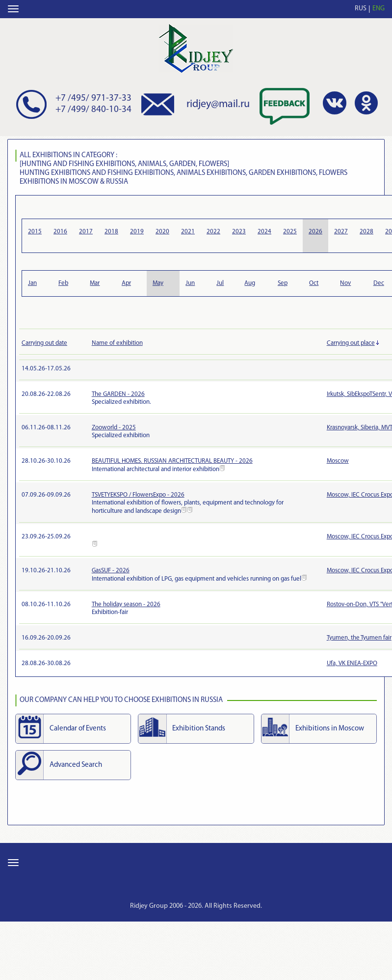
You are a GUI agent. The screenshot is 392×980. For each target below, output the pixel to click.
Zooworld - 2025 (114, 428)
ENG (379, 9)
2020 (162, 232)
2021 (188, 232)
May (158, 283)
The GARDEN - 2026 (118, 394)
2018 (111, 232)
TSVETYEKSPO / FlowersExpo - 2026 (138, 495)
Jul (220, 283)
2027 (341, 232)
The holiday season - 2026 (126, 604)
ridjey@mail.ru (218, 104)
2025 (290, 232)
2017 (86, 232)
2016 (60, 232)
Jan (32, 283)
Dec (379, 283)
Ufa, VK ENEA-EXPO (352, 663)
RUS (361, 9)
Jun (190, 283)
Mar (95, 283)
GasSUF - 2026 (111, 571)
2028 (366, 232)
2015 (35, 232)
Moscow (338, 461)
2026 (315, 232)
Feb (63, 283)
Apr (126, 283)
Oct (314, 283)
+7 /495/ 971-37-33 (93, 98)
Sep (283, 283)
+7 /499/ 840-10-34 (93, 110)
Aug (250, 283)
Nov (345, 283)
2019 (137, 232)
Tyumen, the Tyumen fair (359, 638)
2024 (264, 232)
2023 (239, 232)
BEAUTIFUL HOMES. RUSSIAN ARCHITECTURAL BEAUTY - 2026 (172, 461)
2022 (213, 232)
